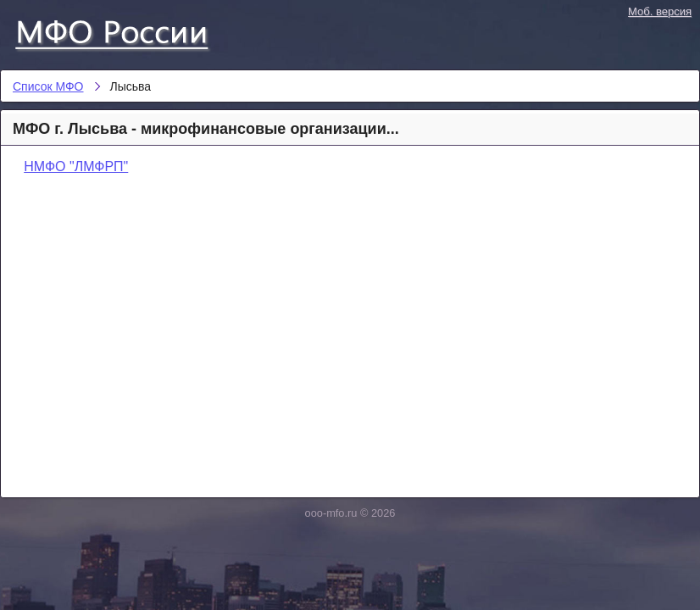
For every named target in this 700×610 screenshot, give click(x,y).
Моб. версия (660, 11)
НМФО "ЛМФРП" (76, 166)
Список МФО (127, 31)
